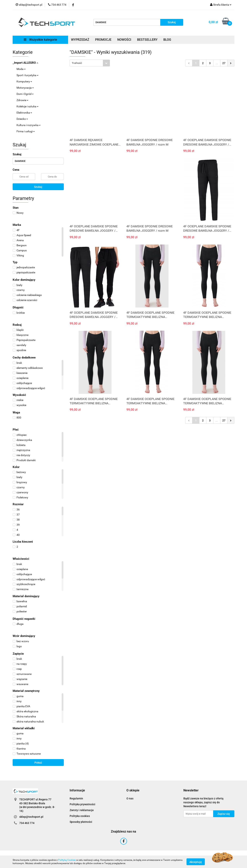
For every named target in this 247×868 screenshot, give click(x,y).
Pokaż (38, 763)
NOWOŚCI (124, 40)
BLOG (167, 40)
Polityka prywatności (82, 804)
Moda (21, 69)
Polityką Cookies (67, 860)
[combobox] (90, 63)
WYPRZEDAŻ (80, 40)
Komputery (24, 81)
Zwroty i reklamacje (82, 810)
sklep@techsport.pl (31, 817)
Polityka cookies (80, 816)
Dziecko (22, 119)
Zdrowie (22, 100)
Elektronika (24, 113)
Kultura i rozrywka (29, 125)
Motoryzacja (25, 88)
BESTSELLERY (147, 40)
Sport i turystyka (28, 75)
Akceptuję (196, 862)
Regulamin (76, 798)
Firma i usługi (26, 131)
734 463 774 (27, 823)
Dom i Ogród (25, 94)
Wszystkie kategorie (40, 40)
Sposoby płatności (81, 822)
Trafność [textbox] (77, 63)
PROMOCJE (103, 40)
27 (224, 63)
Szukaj (38, 187)
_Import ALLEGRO (25, 63)
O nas (130, 798)
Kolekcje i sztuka (28, 106)
